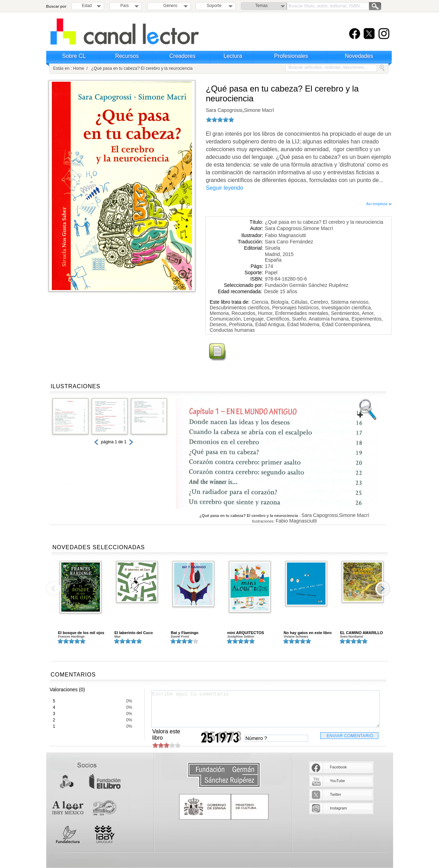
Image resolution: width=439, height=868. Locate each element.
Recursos (127, 56)
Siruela (273, 248)
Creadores (182, 56)
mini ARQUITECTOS (246, 633)
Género (169, 6)
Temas (262, 6)
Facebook (338, 767)
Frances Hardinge (71, 637)
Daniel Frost (180, 637)
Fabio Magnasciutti (286, 235)
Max (118, 637)
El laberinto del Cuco (134, 633)
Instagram (339, 808)
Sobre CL (74, 56)
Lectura (233, 56)
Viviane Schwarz (296, 637)
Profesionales (291, 56)
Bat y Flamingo (185, 633)
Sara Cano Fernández (289, 242)
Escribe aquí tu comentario (266, 709)
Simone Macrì (259, 110)
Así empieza (379, 204)
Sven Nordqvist (352, 637)
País (125, 6)
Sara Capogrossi (224, 110)
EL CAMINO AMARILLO (362, 633)
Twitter (336, 794)
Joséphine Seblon (241, 637)
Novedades (359, 56)
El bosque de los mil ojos (81, 633)
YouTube (338, 781)
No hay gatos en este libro (308, 633)
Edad (87, 6)
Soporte (214, 6)
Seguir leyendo (225, 188)
